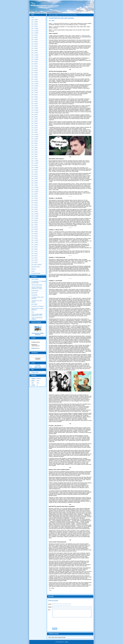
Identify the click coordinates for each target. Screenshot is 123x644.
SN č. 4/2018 (35, 231)
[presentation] (70, 622)
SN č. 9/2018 (35, 220)
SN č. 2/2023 (35, 103)
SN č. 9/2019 (35, 194)
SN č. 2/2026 (35, 24)
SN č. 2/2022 (35, 130)
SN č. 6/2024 (35, 68)
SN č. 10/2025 (35, 33)
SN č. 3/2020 (35, 181)
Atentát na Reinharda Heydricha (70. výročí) (37, 288)
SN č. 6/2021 (35, 148)
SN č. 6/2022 (35, 121)
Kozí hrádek (34, 304)
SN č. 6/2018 (35, 227)
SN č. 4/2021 (35, 152)
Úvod (50, 15)
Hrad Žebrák (34, 295)
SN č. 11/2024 (35, 57)
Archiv (33, 271)
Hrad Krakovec (35, 291)
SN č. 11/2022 (35, 110)
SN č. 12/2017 (35, 240)
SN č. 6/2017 (35, 253)
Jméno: (50, 604)
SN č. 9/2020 (35, 170)
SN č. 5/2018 (35, 229)
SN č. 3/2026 (35, 22)
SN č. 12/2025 (35, 28)
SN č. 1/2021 (35, 159)
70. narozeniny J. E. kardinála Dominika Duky (39, 282)
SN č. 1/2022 (35, 132)
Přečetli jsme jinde (36, 273)
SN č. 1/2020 (35, 185)
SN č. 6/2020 (35, 174)
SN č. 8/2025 (35, 37)
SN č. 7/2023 (35, 92)
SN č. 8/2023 (35, 90)
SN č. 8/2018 (35, 223)
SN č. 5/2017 (35, 256)
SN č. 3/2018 (35, 234)
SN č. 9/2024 (35, 62)
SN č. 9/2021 (35, 141)
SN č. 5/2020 (35, 176)
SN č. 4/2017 (35, 258)
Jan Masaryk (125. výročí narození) (37, 298)
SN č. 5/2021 (35, 150)
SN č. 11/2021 (35, 137)
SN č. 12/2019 (35, 187)
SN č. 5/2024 (35, 70)
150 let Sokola (35, 279)
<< (31, 367)
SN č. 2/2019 (35, 209)
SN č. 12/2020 (35, 161)
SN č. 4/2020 (35, 178)
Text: (49, 610)
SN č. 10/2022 (35, 112)
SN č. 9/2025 (35, 35)
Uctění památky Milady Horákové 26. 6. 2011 (37, 315)
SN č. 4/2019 (35, 205)
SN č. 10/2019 (35, 192)
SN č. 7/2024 (35, 66)
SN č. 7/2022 (35, 119)
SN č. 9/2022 (35, 115)
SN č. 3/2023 (35, 101)
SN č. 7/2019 (35, 198)
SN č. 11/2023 (35, 84)
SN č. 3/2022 (35, 128)
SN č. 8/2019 (35, 196)
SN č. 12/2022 (35, 108)
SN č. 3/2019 (35, 207)
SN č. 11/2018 (35, 216)
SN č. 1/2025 (35, 53)
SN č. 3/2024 (35, 75)
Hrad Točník (34, 293)
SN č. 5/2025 (35, 44)
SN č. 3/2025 (35, 48)
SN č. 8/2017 (35, 249)
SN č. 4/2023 (35, 99)
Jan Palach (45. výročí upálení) (37, 301)
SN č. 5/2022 (35, 123)
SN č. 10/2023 (35, 86)
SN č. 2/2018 (35, 236)
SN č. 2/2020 (55, 15)
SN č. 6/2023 (35, 95)
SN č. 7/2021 (35, 145)
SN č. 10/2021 (35, 139)
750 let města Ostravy (37, 285)
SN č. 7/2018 (35, 225)
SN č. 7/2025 (35, 39)
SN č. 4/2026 (35, 20)
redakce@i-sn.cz (35, 348)
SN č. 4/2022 (35, 126)
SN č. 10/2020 (35, 167)
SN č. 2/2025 (35, 51)
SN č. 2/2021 (35, 156)
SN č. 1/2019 (35, 212)
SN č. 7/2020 (35, 172)
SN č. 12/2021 (35, 134)
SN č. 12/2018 (35, 214)
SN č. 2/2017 (35, 262)
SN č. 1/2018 (35, 238)
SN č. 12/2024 (35, 55)
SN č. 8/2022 (35, 117)
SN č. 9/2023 (35, 88)
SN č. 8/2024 (35, 64)
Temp (33, 312)
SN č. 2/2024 (35, 77)
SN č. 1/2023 (35, 106)
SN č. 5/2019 (35, 203)
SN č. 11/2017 (35, 242)
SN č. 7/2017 (35, 251)
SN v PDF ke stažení (36, 265)
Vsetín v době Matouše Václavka (37, 318)
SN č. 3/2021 (35, 154)
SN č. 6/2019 (35, 201)
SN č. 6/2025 (35, 42)
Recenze (34, 269)
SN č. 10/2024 (35, 59)
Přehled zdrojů (35, 372)
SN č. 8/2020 (35, 165)
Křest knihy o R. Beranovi (37, 306)
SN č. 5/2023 (35, 97)
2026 (40, 367)
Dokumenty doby (35, 267)
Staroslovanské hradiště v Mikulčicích (38, 309)
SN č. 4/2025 (35, 46)
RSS (67, 642)
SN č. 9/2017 (35, 247)
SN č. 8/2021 (35, 143)
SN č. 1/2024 (35, 79)
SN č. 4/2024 (35, 73)
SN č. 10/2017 (35, 245)
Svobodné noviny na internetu (45, 5)
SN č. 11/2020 (35, 163)
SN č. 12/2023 (35, 81)
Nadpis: (50, 607)
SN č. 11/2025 (35, 31)
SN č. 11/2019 (35, 190)
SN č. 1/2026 (35, 26)
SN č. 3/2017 (35, 260)
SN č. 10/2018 (35, 218)
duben (36, 367)
